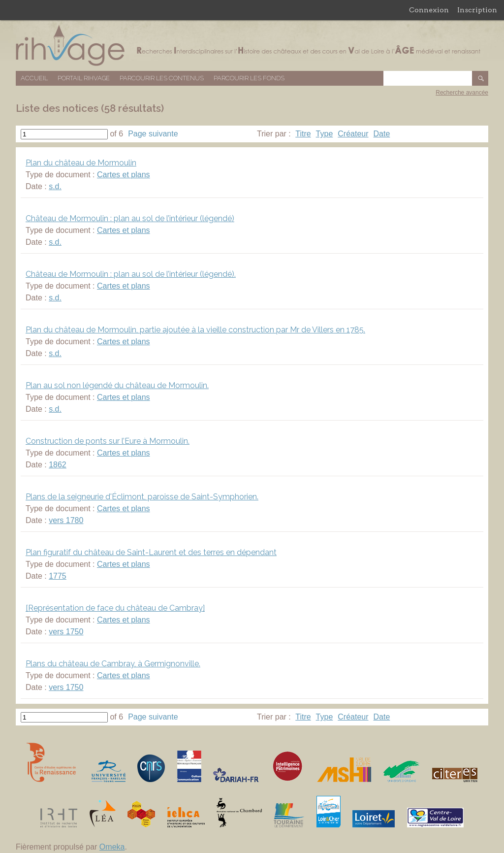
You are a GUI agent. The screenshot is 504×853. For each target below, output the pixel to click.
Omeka (112, 847)
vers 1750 (66, 632)
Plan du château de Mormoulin (81, 163)
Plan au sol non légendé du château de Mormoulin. (117, 385)
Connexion (429, 10)
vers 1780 (66, 520)
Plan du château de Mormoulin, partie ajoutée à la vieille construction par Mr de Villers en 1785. (195, 330)
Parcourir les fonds (249, 78)
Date (382, 134)
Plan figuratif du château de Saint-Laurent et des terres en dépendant (151, 552)
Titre (303, 134)
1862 (58, 465)
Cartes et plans (124, 175)
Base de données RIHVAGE (252, 46)
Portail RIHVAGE (84, 78)
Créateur (353, 134)
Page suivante (153, 134)
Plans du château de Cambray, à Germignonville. (113, 664)
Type (325, 134)
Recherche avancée (462, 93)
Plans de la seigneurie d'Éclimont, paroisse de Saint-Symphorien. (142, 497)
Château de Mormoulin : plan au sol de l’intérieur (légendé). (131, 274)
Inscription (477, 10)
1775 (58, 576)
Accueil (34, 78)
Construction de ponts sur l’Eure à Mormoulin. (108, 441)
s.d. (55, 186)
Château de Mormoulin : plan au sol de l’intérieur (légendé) (130, 218)
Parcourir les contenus (162, 78)
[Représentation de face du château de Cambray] (115, 608)
